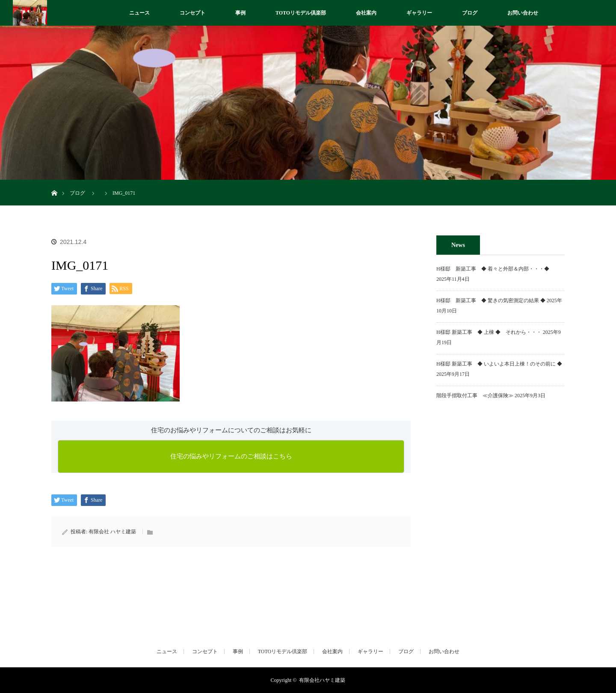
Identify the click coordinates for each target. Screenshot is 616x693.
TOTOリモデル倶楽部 (301, 13)
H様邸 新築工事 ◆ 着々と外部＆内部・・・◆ (495, 269)
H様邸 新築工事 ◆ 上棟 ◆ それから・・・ (489, 332)
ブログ (470, 13)
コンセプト (192, 13)
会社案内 (366, 13)
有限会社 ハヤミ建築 (112, 532)
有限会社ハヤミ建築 (322, 680)
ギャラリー (419, 13)
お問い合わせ (523, 13)
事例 (240, 13)
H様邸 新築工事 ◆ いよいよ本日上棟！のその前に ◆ (499, 364)
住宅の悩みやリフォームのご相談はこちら (231, 456)
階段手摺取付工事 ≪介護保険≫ (475, 396)
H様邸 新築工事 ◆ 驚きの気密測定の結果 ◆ (491, 300)
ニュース (139, 13)
